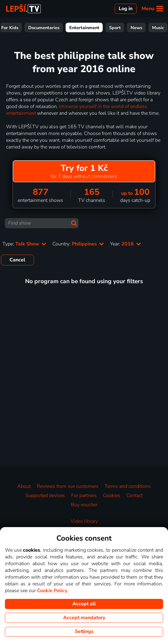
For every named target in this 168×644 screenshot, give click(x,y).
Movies (32, 28)
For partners (84, 496)
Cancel (17, 260)
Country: (78, 244)
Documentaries (115, 28)
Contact (134, 496)
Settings (84, 631)
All (12, 28)
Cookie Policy (52, 591)
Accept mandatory (84, 618)
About (24, 486)
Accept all (84, 604)
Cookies (112, 496)
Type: (24, 244)
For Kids (81, 28)
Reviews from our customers (68, 486)
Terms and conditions (128, 486)
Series (56, 28)
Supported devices (45, 496)
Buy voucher (84, 505)
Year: (125, 244)
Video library (84, 521)
